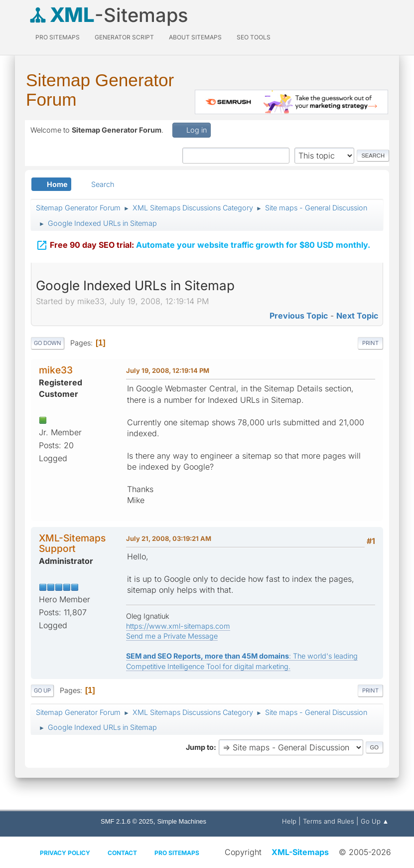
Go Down (48, 343)
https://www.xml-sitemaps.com (178, 626)
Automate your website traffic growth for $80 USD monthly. (203, 240)
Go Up (42, 691)
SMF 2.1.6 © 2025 (127, 821)
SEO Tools (254, 37)
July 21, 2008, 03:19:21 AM (169, 538)
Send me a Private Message (172, 636)
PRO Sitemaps (58, 37)
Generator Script (124, 37)
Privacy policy (65, 853)
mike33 (56, 370)
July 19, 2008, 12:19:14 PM (168, 370)
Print (370, 343)
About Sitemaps (195, 37)
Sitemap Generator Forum (100, 90)
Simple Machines (182, 821)
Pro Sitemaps (177, 853)
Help (289, 821)
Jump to (200, 747)
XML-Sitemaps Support (72, 543)
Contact (122, 853)
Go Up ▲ (375, 821)
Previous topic (299, 316)
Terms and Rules (329, 821)
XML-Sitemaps (300, 852)
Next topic (357, 316)
